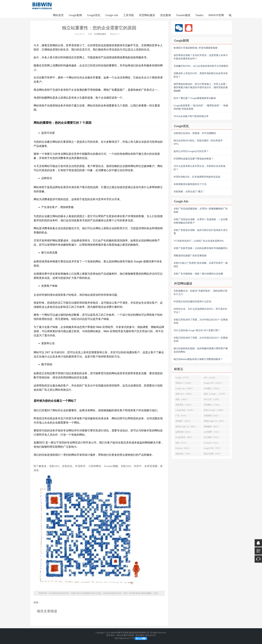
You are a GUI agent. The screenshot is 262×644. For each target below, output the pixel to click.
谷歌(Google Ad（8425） (214, 421)
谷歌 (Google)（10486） (214, 410)
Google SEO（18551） (213, 383)
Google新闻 (75, 15)
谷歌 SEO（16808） (184, 394)
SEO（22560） (210, 378)
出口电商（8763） (212, 437)
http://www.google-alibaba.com (42, 6)
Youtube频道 (183, 15)
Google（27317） (183, 378)
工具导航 (129, 15)
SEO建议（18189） (212, 388)
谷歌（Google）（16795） (215, 394)
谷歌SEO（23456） (184, 383)
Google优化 (94, 15)
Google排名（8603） (184, 437)
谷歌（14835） (182, 399)
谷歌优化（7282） (184, 454)
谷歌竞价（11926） (184, 405)
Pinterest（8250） (183, 448)
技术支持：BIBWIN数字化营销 (120, 635)
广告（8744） (182, 416)
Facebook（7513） (212, 443)
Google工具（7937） (213, 448)
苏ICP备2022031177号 (125, 638)
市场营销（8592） (212, 416)
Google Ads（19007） (185, 388)
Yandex (199, 15)
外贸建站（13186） (212, 405)
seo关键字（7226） (212, 432)
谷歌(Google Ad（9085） (186, 427)
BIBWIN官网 (216, 15)
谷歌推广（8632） (184, 421)
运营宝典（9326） (184, 432)
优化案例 (166, 15)
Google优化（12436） (185, 410)
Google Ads (112, 15)
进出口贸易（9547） (213, 454)
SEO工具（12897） (212, 399)
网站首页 (58, 15)
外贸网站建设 (147, 15)
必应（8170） (182, 443)
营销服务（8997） (212, 427)
